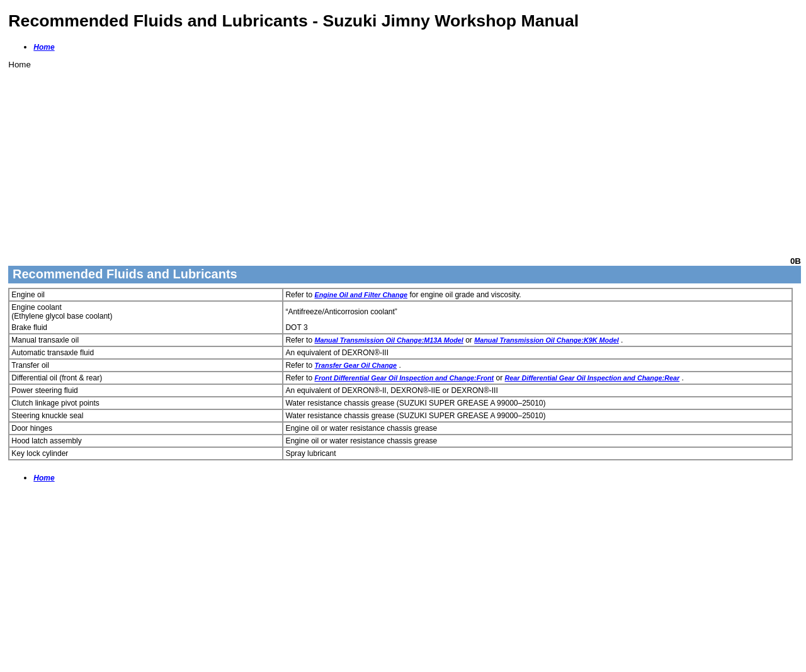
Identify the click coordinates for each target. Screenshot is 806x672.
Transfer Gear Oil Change (355, 365)
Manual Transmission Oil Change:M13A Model (389, 340)
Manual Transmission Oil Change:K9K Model (547, 340)
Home (44, 47)
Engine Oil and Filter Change (361, 295)
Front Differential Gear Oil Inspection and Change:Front (404, 378)
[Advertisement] (386, 157)
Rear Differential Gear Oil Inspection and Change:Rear (593, 378)
